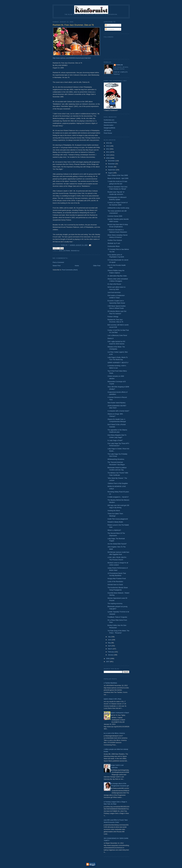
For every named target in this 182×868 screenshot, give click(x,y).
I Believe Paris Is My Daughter (118, 483)
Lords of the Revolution (115, 582)
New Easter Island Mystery (116, 403)
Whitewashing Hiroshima (116, 459)
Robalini (119, 65)
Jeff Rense (107, 130)
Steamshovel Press (110, 122)
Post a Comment (58, 262)
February (111, 652)
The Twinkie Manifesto (110, 683)
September (112, 170)
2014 (108, 143)
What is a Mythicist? (114, 530)
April (110, 646)
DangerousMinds (109, 128)
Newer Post (57, 266)
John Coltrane (64, 251)
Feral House (108, 133)
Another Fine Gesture (115, 240)
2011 (108, 152)
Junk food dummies (114, 292)
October (111, 167)
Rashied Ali (75, 251)
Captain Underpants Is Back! (119, 713)
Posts (108, 25)
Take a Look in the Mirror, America (113, 733)
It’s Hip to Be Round (114, 284)
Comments (110, 29)
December (112, 161)
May (110, 643)
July (110, 637)
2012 (108, 149)
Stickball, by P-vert (114, 243)
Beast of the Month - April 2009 (118, 178)
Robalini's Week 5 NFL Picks (112, 699)
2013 (108, 146)
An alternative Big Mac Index (117, 276)
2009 (108, 158)
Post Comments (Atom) (70, 270)
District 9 (110, 338)
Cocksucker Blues (114, 246)
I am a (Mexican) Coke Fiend (117, 335)
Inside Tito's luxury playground (118, 519)
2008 (108, 659)
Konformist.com (109, 120)
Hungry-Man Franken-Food (117, 578)
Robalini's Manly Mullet (115, 522)
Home (77, 266)
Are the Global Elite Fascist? (117, 544)
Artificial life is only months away (118, 208)
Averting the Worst (114, 511)
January (111, 655)
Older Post (97, 266)
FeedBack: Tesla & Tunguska (117, 617)
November (112, 164)
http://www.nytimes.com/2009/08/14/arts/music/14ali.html (72, 58)
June (110, 640)
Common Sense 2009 (115, 216)
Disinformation (109, 125)
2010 (108, 155)
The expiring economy (115, 603)
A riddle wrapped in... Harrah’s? (118, 497)
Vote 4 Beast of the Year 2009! (118, 175)
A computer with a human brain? (118, 411)
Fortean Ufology (113, 317)
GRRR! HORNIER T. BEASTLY (118, 363)
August (110, 173)
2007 (108, 662)
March (110, 649)
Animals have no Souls (115, 585)
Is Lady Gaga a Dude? (115, 440)
